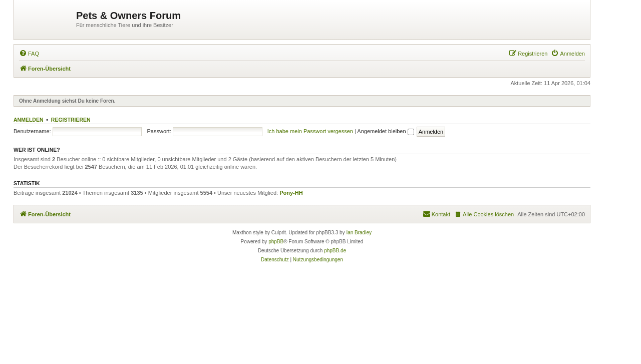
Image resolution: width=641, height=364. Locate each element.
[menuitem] (29, 54)
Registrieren (71, 120)
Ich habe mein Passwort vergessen (310, 131)
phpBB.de (335, 251)
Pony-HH (291, 193)
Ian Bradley (359, 233)
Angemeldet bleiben (385, 131)
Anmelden (29, 120)
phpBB (276, 242)
